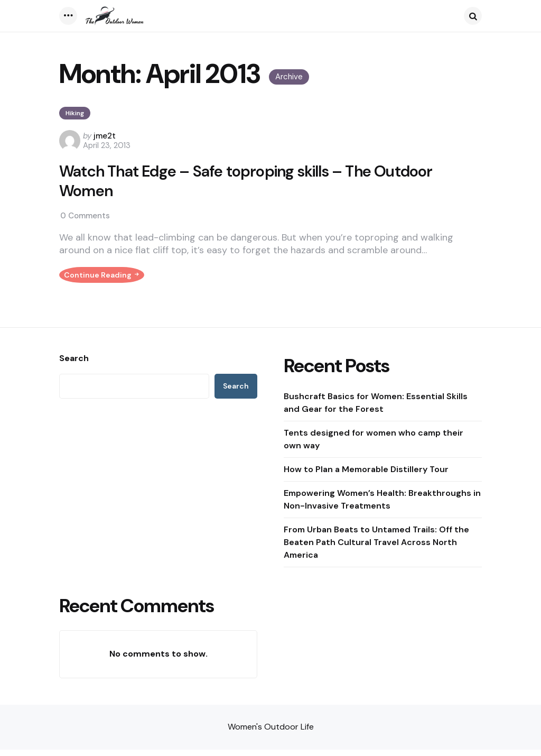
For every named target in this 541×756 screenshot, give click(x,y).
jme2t (105, 136)
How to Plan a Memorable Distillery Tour (366, 476)
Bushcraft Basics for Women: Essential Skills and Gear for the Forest (376, 409)
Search (74, 365)
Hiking (75, 113)
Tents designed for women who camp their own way (374, 445)
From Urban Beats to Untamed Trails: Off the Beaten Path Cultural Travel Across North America (376, 548)
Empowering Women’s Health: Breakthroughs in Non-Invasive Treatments (382, 506)
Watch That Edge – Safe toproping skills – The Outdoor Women (250, 182)
